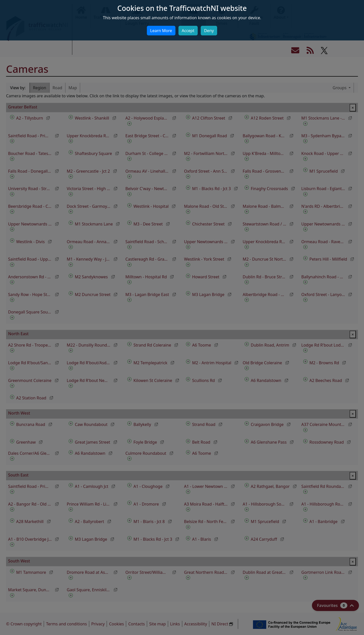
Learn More (161, 31)
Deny (209, 31)
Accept (188, 31)
